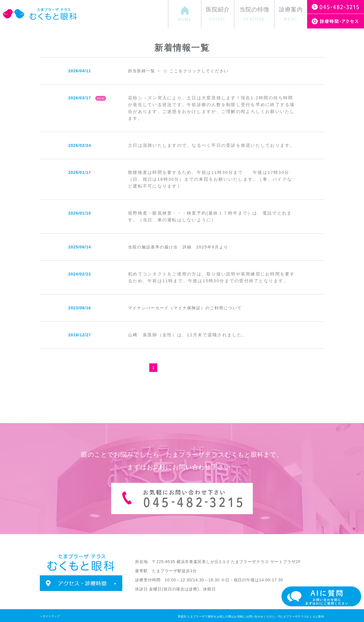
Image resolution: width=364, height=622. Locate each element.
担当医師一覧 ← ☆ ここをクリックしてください (178, 71)
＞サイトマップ (50, 616)
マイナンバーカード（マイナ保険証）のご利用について (185, 308)
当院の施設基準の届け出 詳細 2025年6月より (178, 247)
